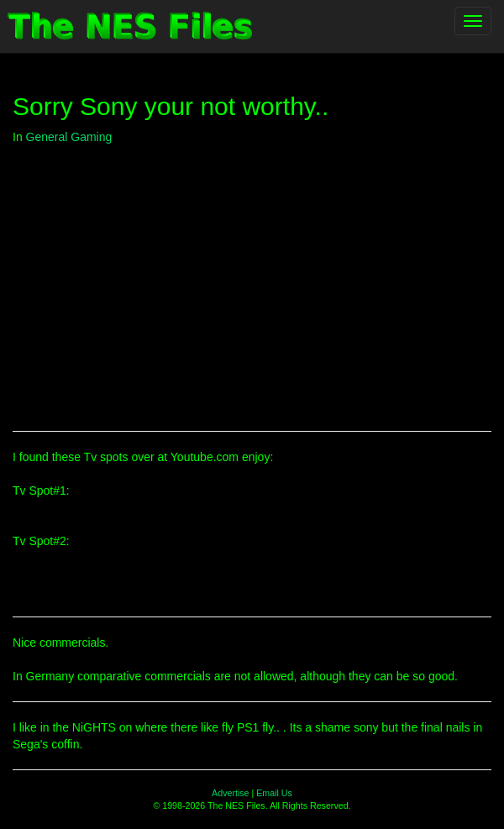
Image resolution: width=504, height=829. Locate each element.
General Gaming (69, 137)
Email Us (274, 793)
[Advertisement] (252, 280)
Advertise (230, 793)
